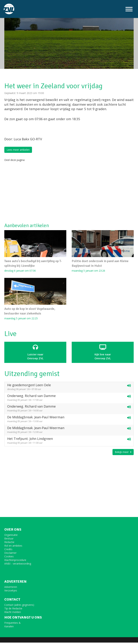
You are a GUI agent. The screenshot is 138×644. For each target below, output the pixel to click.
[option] (69, 34)
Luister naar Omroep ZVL (35, 354)
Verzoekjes (11, 592)
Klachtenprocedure (15, 561)
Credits (8, 551)
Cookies (9, 558)
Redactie (9, 543)
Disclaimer (10, 554)
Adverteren (11, 588)
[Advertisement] (69, 192)
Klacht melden (13, 613)
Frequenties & (12, 624)
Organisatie (11, 536)
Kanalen (9, 628)
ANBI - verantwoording (18, 565)
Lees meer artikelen (18, 150)
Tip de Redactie (13, 610)
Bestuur (9, 540)
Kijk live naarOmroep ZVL (103, 354)
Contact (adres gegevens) (19, 606)
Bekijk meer (123, 453)
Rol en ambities (13, 547)
